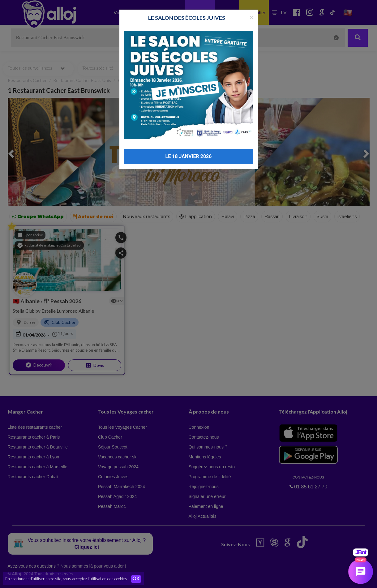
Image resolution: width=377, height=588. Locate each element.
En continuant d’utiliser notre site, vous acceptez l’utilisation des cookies (66, 579)
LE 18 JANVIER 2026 (189, 152)
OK (136, 579)
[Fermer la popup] (251, 12)
